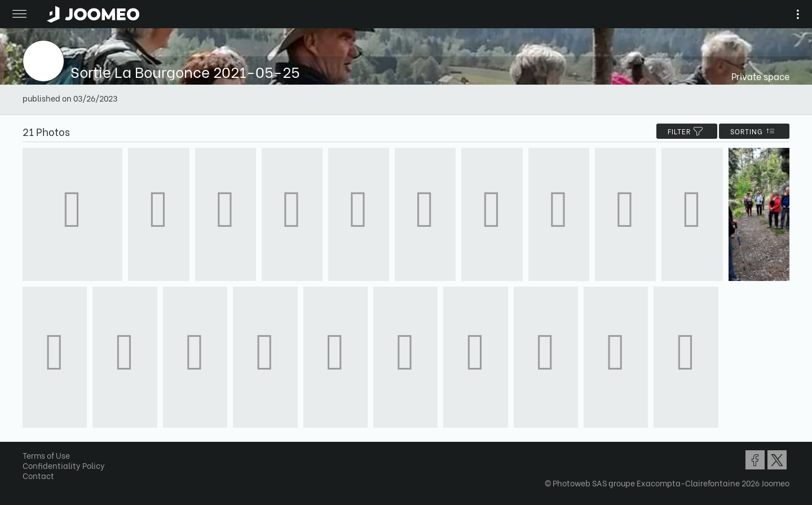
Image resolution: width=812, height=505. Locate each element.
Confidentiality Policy (64, 465)
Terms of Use (46, 455)
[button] (30, 447)
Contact (38, 475)
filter (687, 131)
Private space (760, 76)
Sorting (754, 131)
